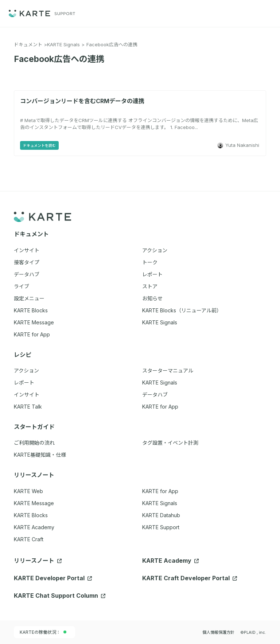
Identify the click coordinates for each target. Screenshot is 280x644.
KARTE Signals (63, 44)
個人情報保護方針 (218, 632)
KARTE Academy (34, 527)
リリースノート (38, 561)
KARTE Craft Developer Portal (190, 578)
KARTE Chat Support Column (60, 596)
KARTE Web (28, 491)
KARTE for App (160, 491)
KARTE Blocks (31, 515)
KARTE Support (161, 527)
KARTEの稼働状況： (43, 632)
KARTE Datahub (161, 515)
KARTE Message (34, 503)
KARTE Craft (29, 539)
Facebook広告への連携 (112, 44)
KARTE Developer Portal (53, 578)
